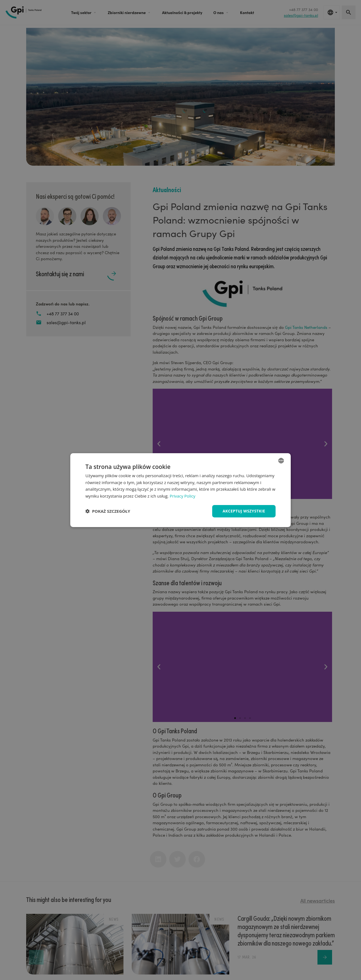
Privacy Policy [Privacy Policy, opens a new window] (183, 496)
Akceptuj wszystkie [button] (244, 511)
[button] (108, 511)
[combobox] (281, 460)
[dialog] (180, 490)
